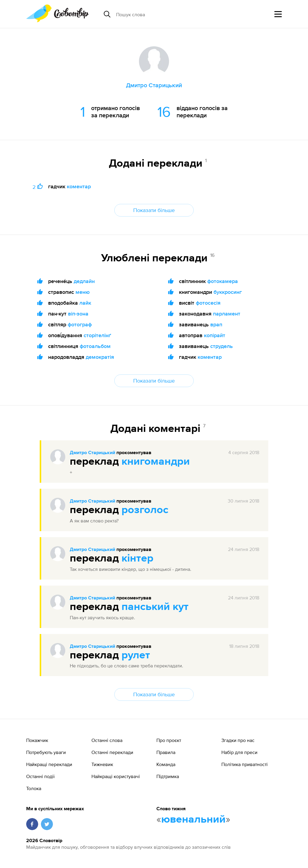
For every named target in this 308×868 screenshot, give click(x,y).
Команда (166, 764)
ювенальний (193, 820)
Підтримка (168, 776)
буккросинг (228, 292)
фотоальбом (95, 346)
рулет (136, 655)
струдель (222, 346)
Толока (34, 788)
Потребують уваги (46, 752)
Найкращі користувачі (116, 776)
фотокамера (223, 281)
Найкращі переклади (49, 764)
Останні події (40, 776)
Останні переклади (112, 752)
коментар (79, 186)
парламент (227, 314)
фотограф (80, 324)
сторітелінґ (97, 335)
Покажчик (37, 740)
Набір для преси (239, 752)
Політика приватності (245, 764)
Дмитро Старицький (92, 453)
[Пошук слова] (162, 14)
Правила (166, 752)
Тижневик (102, 764)
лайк (85, 303)
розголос (145, 510)
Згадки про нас (238, 740)
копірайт (215, 335)
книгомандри (156, 462)
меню (83, 292)
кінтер (137, 559)
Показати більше (154, 210)
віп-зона (78, 314)
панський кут (155, 607)
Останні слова (107, 740)
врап (216, 324)
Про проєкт (169, 740)
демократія (100, 357)
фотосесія (208, 303)
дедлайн (84, 281)
